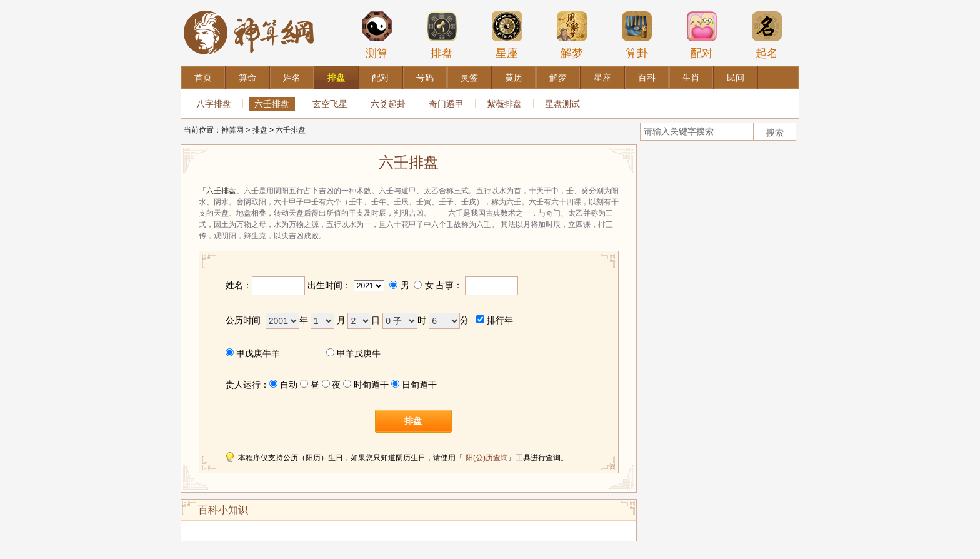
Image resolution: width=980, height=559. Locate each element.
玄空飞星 (330, 104)
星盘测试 (562, 104)
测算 (377, 35)
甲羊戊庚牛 (359, 353)
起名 (767, 35)
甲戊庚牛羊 (258, 353)
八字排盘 (214, 104)
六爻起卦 (388, 104)
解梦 (572, 35)
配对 (702, 35)
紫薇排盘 (504, 104)
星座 (507, 35)
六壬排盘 (272, 104)
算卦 (637, 35)
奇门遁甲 (446, 104)
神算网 (232, 130)
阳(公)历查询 (487, 458)
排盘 (442, 35)
